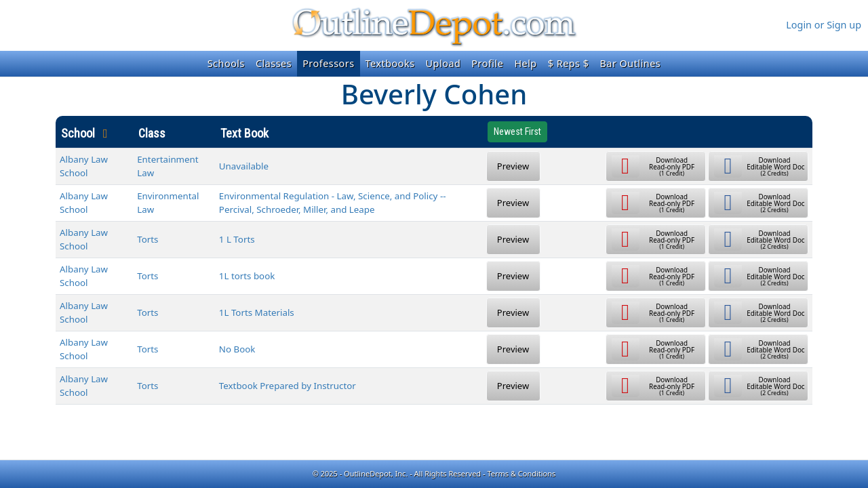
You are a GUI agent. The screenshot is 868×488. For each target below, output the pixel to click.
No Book (237, 349)
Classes (274, 63)
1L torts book (247, 276)
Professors (328, 63)
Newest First (517, 131)
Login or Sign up (824, 25)
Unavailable (244, 166)
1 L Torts (237, 239)
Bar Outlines (630, 63)
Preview (513, 166)
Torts (147, 239)
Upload (443, 63)
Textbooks (390, 63)
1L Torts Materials (257, 312)
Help (525, 63)
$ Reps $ (569, 63)
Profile (487, 63)
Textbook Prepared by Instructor (288, 386)
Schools (226, 63)
